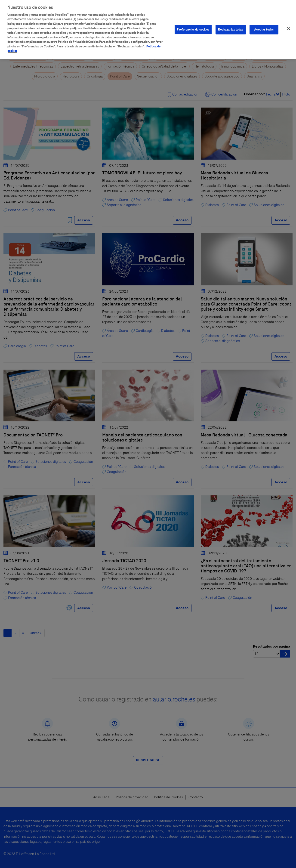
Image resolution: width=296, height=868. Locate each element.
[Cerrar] (289, 29)
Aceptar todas (264, 29)
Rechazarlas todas (231, 29)
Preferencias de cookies (193, 29)
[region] (148, 29)
